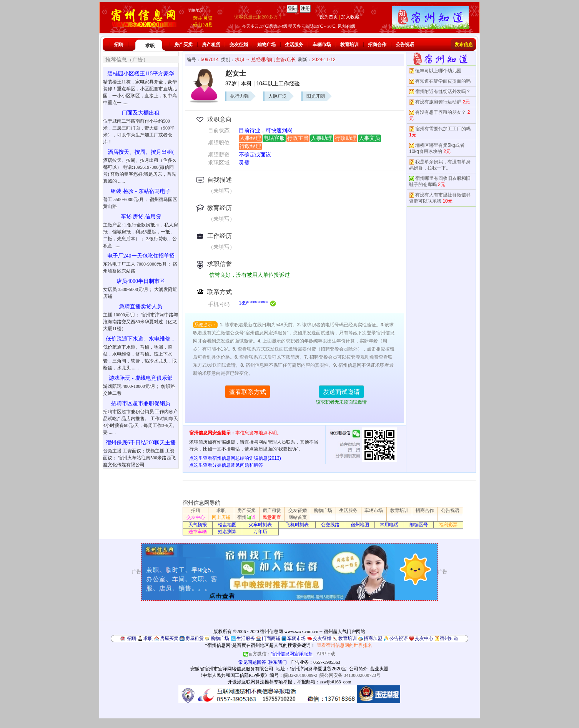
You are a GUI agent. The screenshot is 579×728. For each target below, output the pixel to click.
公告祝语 (405, 45)
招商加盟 (373, 638)
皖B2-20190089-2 (300, 675)
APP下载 (326, 654)
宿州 (246, 517)
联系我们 (278, 662)
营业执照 (379, 669)
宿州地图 (360, 525)
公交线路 (330, 525)
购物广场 (266, 45)
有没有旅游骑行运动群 (438, 102)
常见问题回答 (252, 662)
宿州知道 (449, 638)
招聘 (119, 45)
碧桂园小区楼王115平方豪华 (141, 74)
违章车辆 (198, 532)
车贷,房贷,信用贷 (141, 217)
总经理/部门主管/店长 (274, 60)
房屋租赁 (195, 638)
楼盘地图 (227, 525)
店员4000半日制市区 (141, 281)
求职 (150, 46)
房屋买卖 (169, 638)
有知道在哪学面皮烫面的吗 (443, 81)
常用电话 (389, 525)
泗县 (208, 25)
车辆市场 (322, 45)
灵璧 (208, 18)
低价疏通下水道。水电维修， (141, 339)
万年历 (260, 532)
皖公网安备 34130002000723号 (350, 675)
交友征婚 (239, 45)
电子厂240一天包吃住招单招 (141, 256)
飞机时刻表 (297, 525)
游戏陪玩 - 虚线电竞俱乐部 (141, 378)
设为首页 (329, 17)
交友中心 (196, 517)
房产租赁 (211, 45)
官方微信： (279, 654)
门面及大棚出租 (141, 113)
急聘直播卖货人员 (141, 307)
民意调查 (272, 517)
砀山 (198, 25)
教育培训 (349, 45)
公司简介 (358, 669)
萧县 (198, 18)
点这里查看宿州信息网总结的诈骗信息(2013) (235, 458)
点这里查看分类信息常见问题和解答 (226, 465)
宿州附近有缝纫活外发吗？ (443, 91)
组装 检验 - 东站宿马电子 (141, 191)
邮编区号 (419, 525)
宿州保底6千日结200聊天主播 (141, 443)
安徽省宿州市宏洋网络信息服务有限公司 (232, 669)
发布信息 (464, 45)
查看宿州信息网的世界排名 (344, 645)
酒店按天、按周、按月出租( (141, 152)
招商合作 (377, 45)
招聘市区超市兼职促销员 (141, 403)
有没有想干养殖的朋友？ (441, 112)
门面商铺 (271, 638)
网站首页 (298, 517)
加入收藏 (350, 17)
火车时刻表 (260, 525)
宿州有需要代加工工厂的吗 (443, 129)
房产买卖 (183, 45)
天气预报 (198, 525)
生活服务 (294, 45)
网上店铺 (221, 517)
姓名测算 (227, 532)
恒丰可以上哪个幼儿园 (438, 71)
